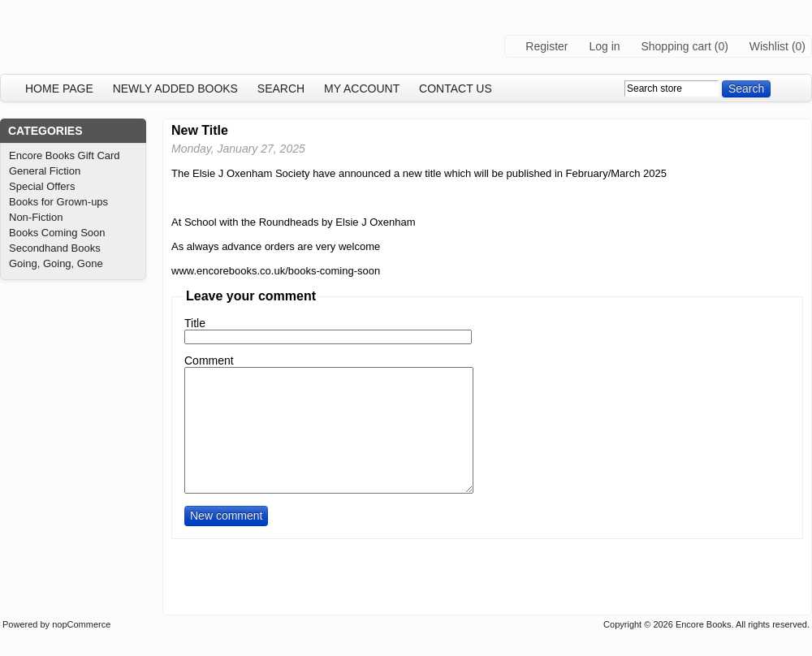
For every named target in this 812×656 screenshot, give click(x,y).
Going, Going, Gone (56, 263)
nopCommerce (81, 624)
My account (362, 88)
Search (281, 88)
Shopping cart (676, 46)
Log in (604, 46)
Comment (209, 360)
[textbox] (672, 88)
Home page (59, 88)
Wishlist (769, 46)
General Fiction (45, 171)
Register (546, 46)
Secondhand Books (55, 248)
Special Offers (42, 186)
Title (195, 323)
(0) (721, 46)
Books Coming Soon (57, 233)
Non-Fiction (36, 217)
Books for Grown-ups (58, 202)
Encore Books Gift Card (65, 155)
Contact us (456, 88)
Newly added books (175, 88)
